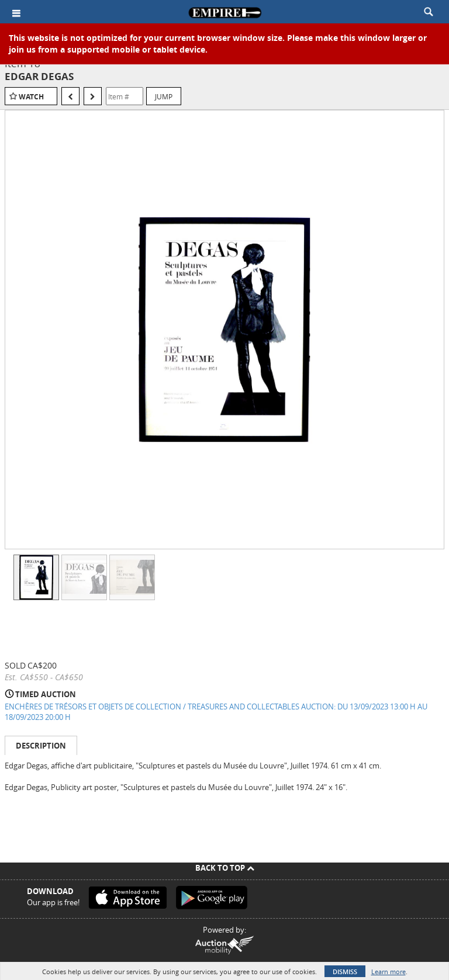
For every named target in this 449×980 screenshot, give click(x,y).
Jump (164, 96)
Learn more (388, 972)
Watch (31, 97)
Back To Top (225, 868)
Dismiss (345, 972)
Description (41, 746)
